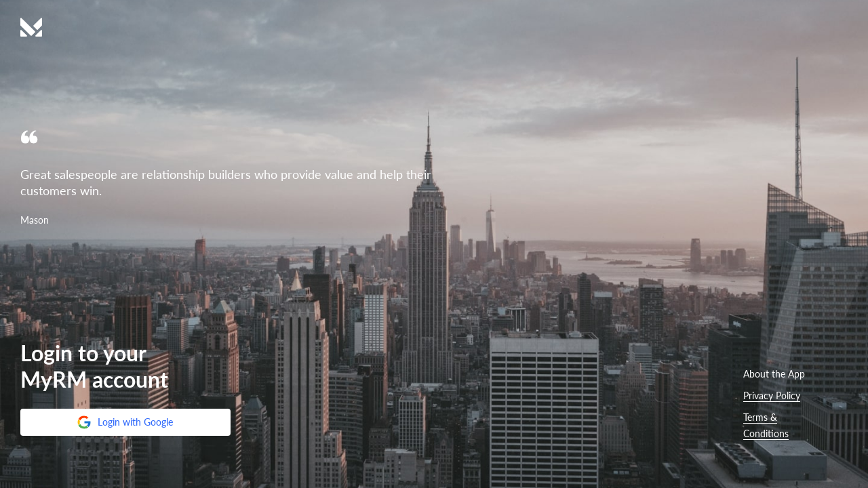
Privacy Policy (772, 395)
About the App (774, 374)
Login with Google (124, 422)
